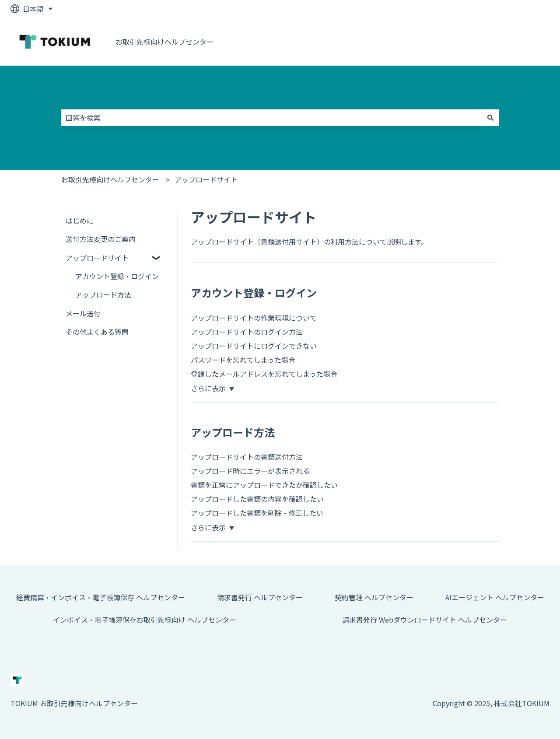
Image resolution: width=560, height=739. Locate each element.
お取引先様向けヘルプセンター (164, 42)
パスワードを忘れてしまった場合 (243, 360)
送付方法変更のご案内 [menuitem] (101, 239)
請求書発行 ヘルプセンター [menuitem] (260, 597)
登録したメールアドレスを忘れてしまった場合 (264, 374)
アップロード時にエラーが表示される (250, 471)
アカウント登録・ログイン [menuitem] (117, 276)
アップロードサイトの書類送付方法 (247, 457)
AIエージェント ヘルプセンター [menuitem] (495, 597)
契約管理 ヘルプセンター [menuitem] (374, 597)
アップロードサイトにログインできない (254, 346)
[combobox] (272, 118)
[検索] (490, 118)
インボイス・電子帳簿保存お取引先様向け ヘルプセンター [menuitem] (145, 620)
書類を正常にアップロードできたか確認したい (264, 485)
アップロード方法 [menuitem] (103, 294)
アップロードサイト (206, 179)
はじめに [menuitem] (80, 221)
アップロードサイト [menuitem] (97, 258)
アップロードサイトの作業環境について (254, 318)
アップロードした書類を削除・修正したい (257, 513)
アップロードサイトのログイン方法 (247, 332)
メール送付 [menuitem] (83, 313)
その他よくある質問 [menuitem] (97, 332)
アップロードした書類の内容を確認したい (257, 499)
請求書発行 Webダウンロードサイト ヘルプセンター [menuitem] (425, 620)
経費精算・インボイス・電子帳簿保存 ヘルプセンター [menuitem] (101, 597)
